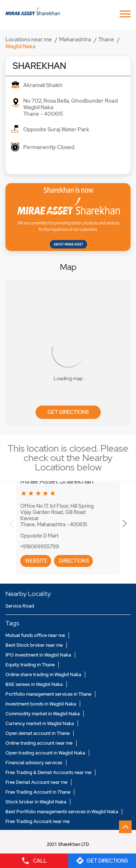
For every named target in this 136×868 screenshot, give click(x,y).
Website (36, 561)
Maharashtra (75, 40)
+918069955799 (40, 547)
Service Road (20, 606)
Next (125, 523)
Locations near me (29, 40)
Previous (11, 523)
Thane (106, 40)
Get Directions (68, 412)
